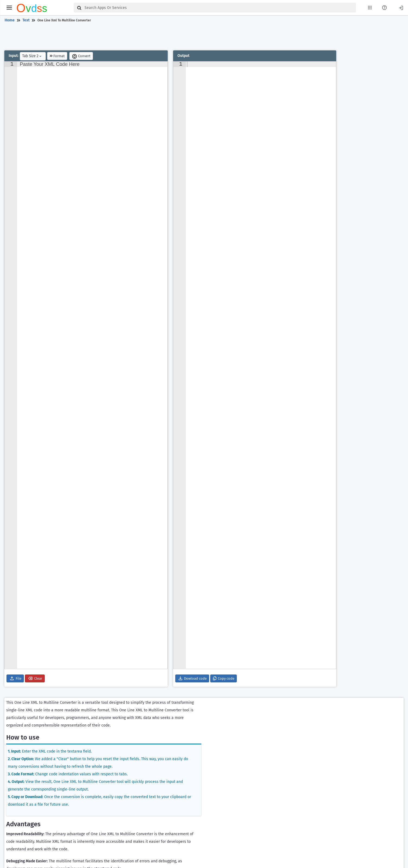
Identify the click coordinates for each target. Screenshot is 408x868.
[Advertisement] (203, 37)
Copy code (224, 678)
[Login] (401, 7)
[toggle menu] (9, 8)
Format (57, 56)
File (15, 678)
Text (26, 20)
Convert (81, 56)
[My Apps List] (370, 8)
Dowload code (192, 678)
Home (10, 20)
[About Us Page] (384, 8)
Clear (35, 678)
